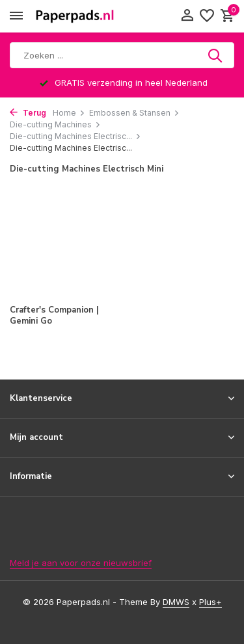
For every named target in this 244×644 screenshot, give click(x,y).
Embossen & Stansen (134, 113)
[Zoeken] (122, 55)
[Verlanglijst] (207, 16)
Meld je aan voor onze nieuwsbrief (81, 563)
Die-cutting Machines (55, 124)
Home (69, 113)
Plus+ (210, 602)
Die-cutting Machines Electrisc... (75, 136)
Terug (28, 113)
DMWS (176, 602)
